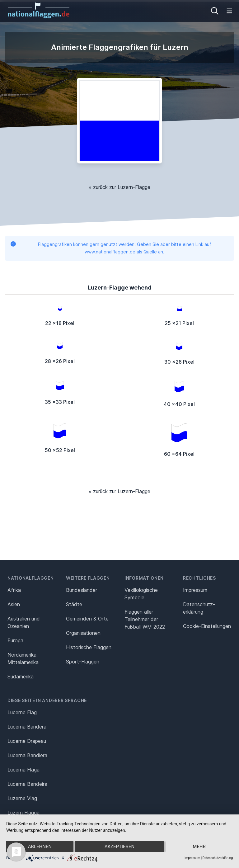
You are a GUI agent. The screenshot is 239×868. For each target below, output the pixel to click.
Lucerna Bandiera (27, 755)
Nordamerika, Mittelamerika (23, 658)
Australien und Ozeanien (24, 622)
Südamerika (21, 677)
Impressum (195, 590)
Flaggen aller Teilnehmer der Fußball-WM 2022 (145, 619)
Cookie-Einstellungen (207, 626)
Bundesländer (82, 590)
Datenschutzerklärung (218, 858)
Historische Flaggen (89, 647)
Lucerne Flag (22, 712)
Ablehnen (40, 847)
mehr (199, 847)
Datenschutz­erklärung (199, 608)
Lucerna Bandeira (27, 784)
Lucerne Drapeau (27, 741)
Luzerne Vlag (22, 798)
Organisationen (83, 633)
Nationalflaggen (31, 578)
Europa (15, 640)
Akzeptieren (119, 847)
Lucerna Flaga (23, 770)
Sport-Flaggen (83, 662)
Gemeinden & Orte (87, 619)
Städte (74, 604)
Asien (14, 604)
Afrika (14, 590)
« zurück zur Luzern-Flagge (119, 187)
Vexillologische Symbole (141, 594)
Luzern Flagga (23, 813)
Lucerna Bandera (27, 727)
